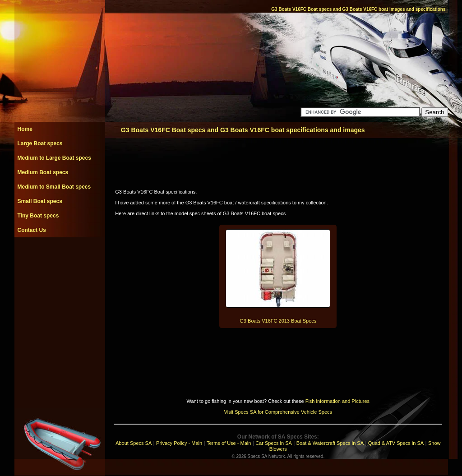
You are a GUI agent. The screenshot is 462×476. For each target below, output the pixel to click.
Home (25, 129)
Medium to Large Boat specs (54, 158)
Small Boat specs (40, 201)
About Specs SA (134, 443)
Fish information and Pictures (337, 401)
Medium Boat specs (43, 172)
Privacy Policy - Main (179, 443)
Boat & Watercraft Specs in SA (330, 443)
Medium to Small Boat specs (54, 187)
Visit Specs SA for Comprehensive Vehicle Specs (278, 412)
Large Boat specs (40, 143)
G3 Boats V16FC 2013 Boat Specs (278, 321)
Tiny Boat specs (38, 216)
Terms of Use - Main (229, 443)
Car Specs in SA (274, 443)
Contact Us (32, 230)
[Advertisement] (60, 258)
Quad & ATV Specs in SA (396, 443)
